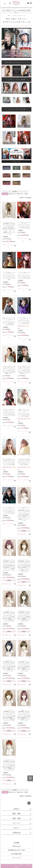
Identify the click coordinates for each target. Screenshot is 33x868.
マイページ (17, 823)
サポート (17, 828)
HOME (9, 16)
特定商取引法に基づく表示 (17, 850)
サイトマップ (17, 858)
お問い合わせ (17, 846)
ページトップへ (29, 803)
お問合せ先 (17, 833)
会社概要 (17, 843)
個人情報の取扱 (17, 854)
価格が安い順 (12, 194)
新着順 (26, 194)
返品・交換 (17, 818)
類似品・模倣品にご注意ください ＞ (16, 19)
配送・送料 (17, 814)
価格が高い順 (20, 194)
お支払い (17, 809)
